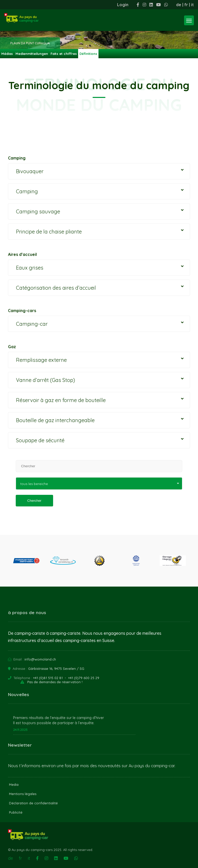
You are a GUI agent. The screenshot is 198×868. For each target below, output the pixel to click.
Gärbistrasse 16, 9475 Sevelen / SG (56, 669)
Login (123, 5)
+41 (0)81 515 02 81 (48, 678)
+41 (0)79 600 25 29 (84, 678)
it (192, 5)
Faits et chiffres (64, 54)
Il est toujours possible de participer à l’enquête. (54, 723)
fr (186, 5)
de (179, 5)
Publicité (16, 812)
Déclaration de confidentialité (33, 803)
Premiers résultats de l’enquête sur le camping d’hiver (59, 718)
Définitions (88, 54)
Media (14, 784)
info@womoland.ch (40, 659)
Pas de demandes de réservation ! (55, 682)
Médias (7, 54)
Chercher (34, 501)
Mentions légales (23, 794)
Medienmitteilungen (32, 54)
